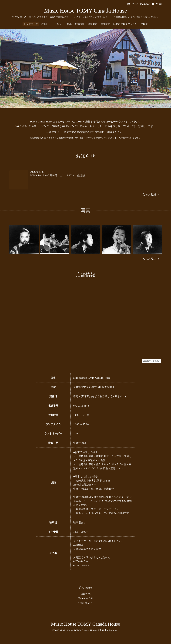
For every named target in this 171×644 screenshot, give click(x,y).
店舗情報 (80, 24)
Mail (157, 4)
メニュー (59, 24)
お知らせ (46, 24)
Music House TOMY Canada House (85, 11)
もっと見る (151, 195)
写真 (69, 24)
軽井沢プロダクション (125, 24)
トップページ (31, 24)
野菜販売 (105, 24)
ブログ (144, 24)
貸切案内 (93, 24)
